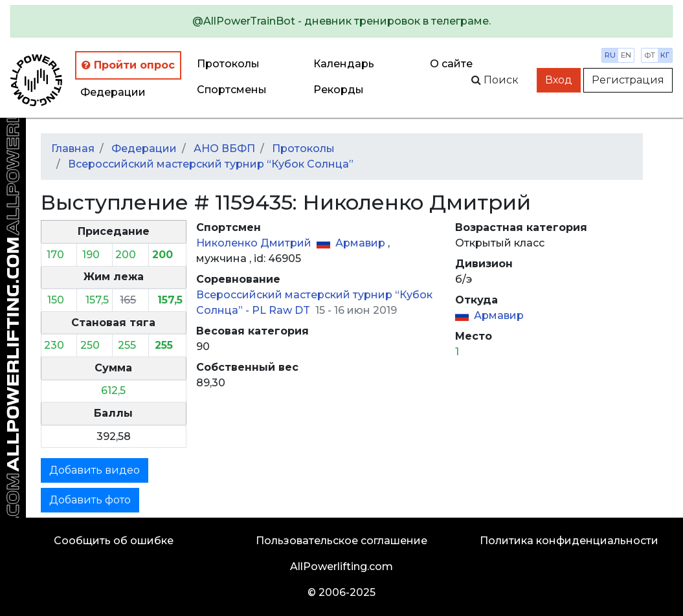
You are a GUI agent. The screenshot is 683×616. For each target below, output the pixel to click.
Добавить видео (95, 470)
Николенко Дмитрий (255, 243)
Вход (559, 80)
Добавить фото (90, 500)
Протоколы (228, 64)
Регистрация (628, 80)
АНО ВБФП (224, 148)
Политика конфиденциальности (569, 541)
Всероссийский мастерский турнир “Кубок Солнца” (211, 164)
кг (665, 55)
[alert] (341, 21)
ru (610, 55)
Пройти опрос (128, 65)
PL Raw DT (282, 310)
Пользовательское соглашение (341, 541)
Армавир (362, 243)
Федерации (113, 92)
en (626, 55)
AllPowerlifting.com (341, 566)
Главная (73, 148)
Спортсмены (232, 90)
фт (650, 55)
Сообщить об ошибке (114, 541)
